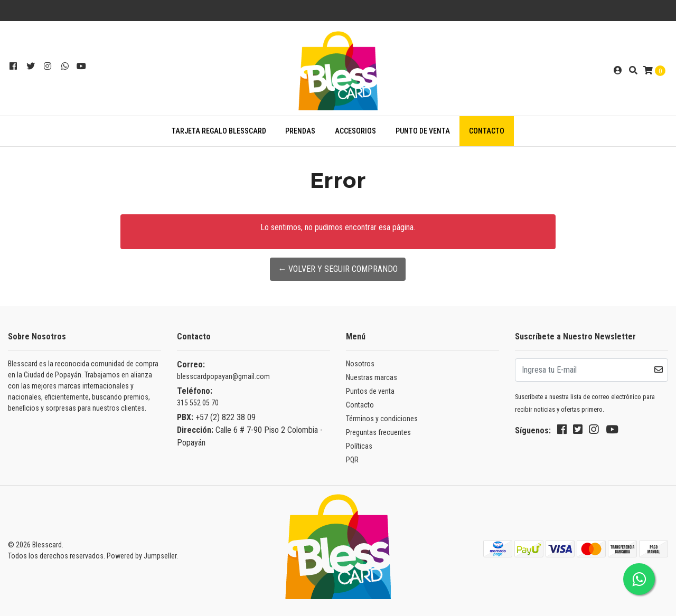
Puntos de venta (370, 391)
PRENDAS (300, 131)
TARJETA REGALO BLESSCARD (219, 131)
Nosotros (360, 364)
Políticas (359, 446)
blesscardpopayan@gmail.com (223, 376)
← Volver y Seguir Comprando (338, 269)
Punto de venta (423, 131)
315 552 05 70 (198, 403)
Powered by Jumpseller (142, 556)
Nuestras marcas (372, 377)
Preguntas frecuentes (378, 432)
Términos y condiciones (382, 419)
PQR (352, 460)
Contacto (487, 131)
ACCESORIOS (355, 131)
